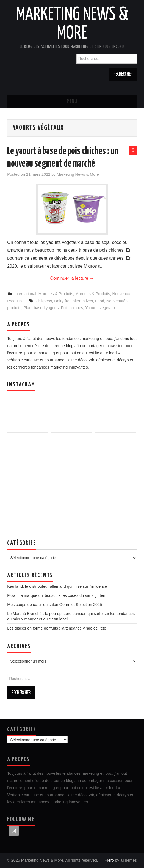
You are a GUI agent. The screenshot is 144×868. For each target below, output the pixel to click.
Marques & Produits (56, 294)
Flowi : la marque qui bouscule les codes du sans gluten (56, 595)
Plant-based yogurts (41, 308)
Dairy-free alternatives (74, 301)
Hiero (109, 860)
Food (100, 301)
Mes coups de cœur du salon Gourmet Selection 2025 (55, 605)
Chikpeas (44, 301)
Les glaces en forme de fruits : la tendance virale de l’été (57, 628)
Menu (72, 101)
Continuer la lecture (72, 278)
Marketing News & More (78, 174)
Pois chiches (72, 308)
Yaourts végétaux (100, 308)
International (25, 294)
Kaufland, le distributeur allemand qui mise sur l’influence (57, 586)
